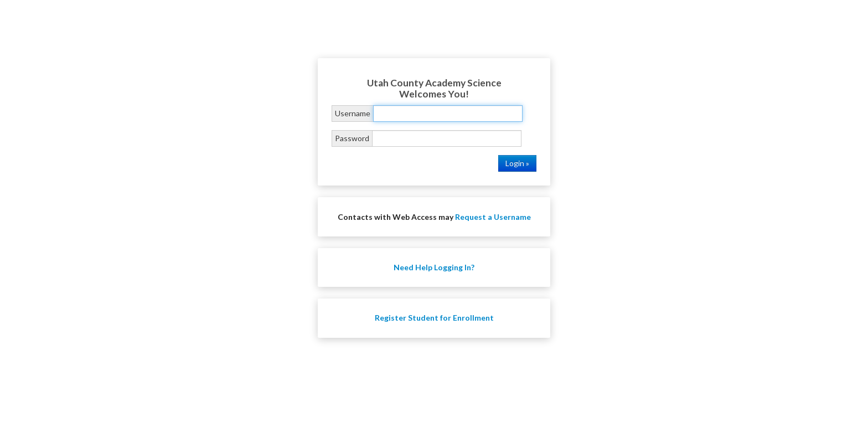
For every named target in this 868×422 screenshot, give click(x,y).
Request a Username (493, 217)
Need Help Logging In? (434, 267)
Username (353, 113)
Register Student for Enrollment (434, 318)
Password (352, 138)
